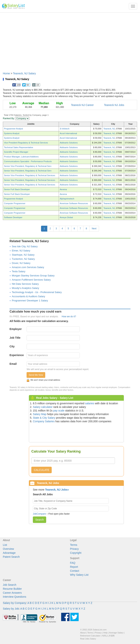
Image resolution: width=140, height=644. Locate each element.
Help (106, 633)
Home (6, 73)
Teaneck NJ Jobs (114, 105)
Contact (75, 571)
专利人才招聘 (108, 636)
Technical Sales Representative (19, 147)
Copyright (76, 553)
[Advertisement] (70, 40)
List (5, 545)
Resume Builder (12, 589)
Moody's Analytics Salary (25, 288)
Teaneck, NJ (109, 129)
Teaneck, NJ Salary (24, 73)
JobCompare (39, 514)
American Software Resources (74, 203)
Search (40, 520)
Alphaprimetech (67, 199)
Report (74, 567)
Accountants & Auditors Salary (28, 296)
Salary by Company (14, 603)
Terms (74, 545)
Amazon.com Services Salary (28, 267)
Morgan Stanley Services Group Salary (33, 276)
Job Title (15, 338)
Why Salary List (79, 575)
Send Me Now (36, 375)
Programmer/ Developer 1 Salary (30, 301)
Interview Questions (15, 597)
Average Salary (116, 633)
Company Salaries (44, 421)
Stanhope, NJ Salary (23, 255)
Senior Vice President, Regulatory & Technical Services (30, 175)
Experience (17, 355)
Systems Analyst (12, 133)
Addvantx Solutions (69, 143)
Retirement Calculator (90, 636)
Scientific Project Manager (16, 152)
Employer (16, 329)
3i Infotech (65, 129)
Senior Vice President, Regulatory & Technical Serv (28, 166)
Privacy (74, 549)
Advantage (9, 553)
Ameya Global (66, 217)
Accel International (68, 133)
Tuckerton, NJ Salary (23, 259)
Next (94, 229)
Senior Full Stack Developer (17, 189)
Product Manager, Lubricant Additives (21, 157)
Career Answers (12, 593)
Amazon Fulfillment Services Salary (31, 280)
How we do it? (69, 317)
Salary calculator (43, 407)
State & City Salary (44, 418)
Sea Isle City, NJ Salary (25, 246)
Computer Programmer (15, 203)
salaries (90, 403)
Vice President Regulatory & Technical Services (26, 143)
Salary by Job (11, 609)
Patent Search (11, 557)
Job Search (10, 585)
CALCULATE (42, 470)
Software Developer (13, 217)
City (12, 346)
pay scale (59, 411)
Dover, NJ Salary (21, 263)
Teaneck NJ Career (82, 105)
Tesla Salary (19, 271)
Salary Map (40, 414)
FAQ (73, 563)
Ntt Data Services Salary (25, 284)
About (83, 633)
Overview (8, 549)
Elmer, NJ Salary (21, 251)
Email (13, 364)
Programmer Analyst (13, 129)
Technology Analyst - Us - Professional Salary (37, 292)
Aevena (63, 189)
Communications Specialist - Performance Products (28, 161)
